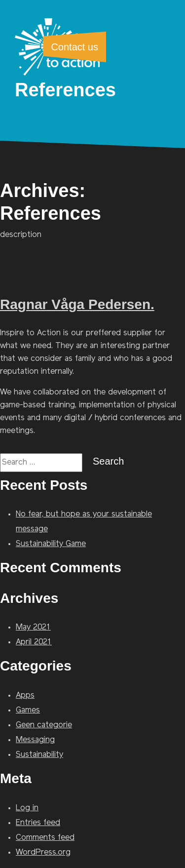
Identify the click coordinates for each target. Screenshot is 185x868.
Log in (27, 808)
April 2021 (34, 642)
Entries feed (38, 823)
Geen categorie (44, 725)
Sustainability (39, 755)
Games (28, 710)
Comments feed (45, 838)
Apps (25, 696)
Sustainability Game (51, 544)
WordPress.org (43, 853)
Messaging (35, 740)
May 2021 (33, 628)
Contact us (74, 47)
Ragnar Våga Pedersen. (77, 304)
